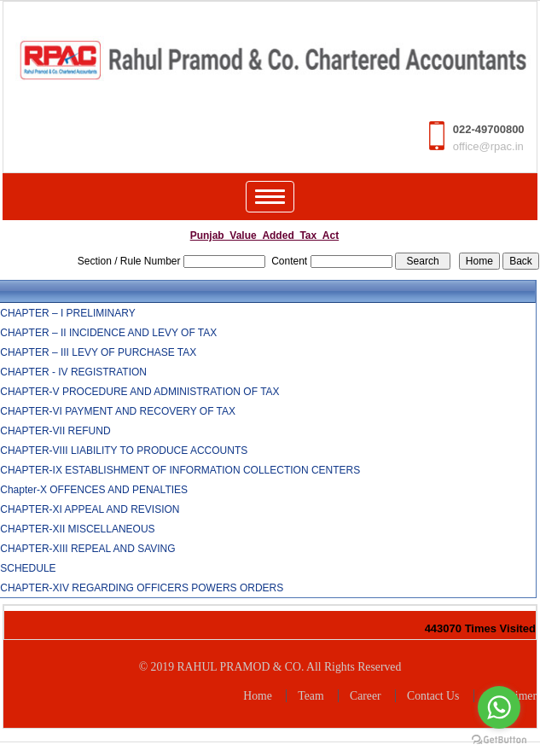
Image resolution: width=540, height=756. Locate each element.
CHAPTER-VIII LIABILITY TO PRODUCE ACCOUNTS (124, 451)
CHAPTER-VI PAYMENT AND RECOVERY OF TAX (118, 411)
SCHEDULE (28, 568)
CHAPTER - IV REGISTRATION (73, 372)
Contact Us (433, 696)
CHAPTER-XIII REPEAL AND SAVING (87, 549)
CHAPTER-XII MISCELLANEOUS (77, 529)
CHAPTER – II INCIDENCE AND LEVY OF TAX (108, 333)
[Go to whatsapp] (499, 707)
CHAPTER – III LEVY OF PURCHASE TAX (98, 352)
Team (311, 696)
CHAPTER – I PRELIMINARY (67, 313)
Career (366, 696)
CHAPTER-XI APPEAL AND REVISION (90, 509)
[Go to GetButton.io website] (499, 739)
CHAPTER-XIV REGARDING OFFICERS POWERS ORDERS (142, 588)
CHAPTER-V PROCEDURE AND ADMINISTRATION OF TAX (139, 392)
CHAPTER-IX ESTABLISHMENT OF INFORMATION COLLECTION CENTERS (180, 470)
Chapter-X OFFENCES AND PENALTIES (94, 490)
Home (258, 696)
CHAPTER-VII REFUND (55, 431)
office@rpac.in (488, 146)
